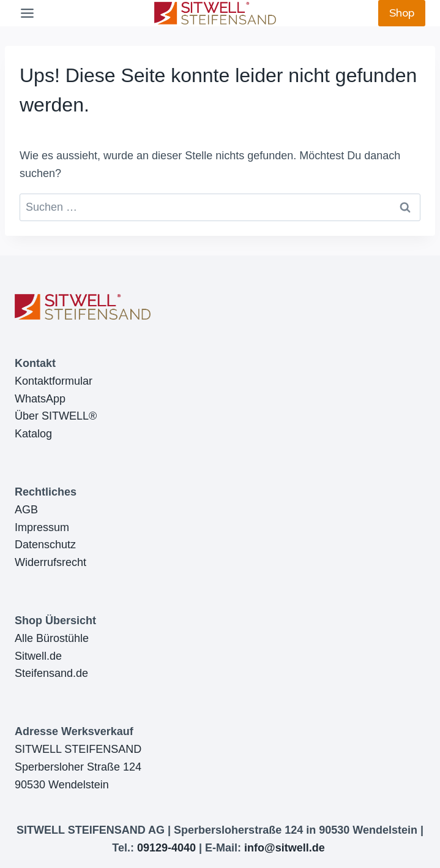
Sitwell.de (38, 656)
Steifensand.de (51, 673)
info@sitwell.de (285, 848)
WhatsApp (40, 399)
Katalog (33, 434)
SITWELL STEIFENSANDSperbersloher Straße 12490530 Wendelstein (78, 767)
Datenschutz (45, 545)
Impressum (42, 527)
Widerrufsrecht (50, 562)
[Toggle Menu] (27, 13)
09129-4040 (166, 848)
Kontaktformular (54, 381)
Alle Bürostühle (52, 638)
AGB (26, 510)
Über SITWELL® (56, 416)
